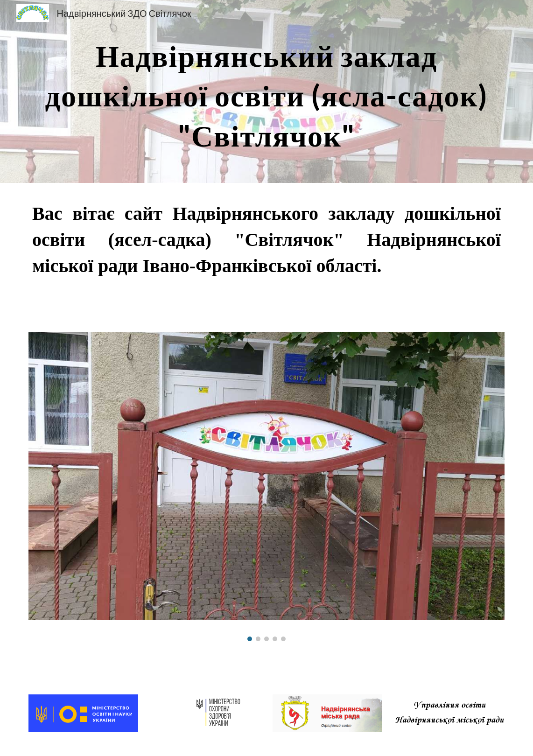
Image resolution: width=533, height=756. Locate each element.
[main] (266, 91)
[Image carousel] (266, 486)
